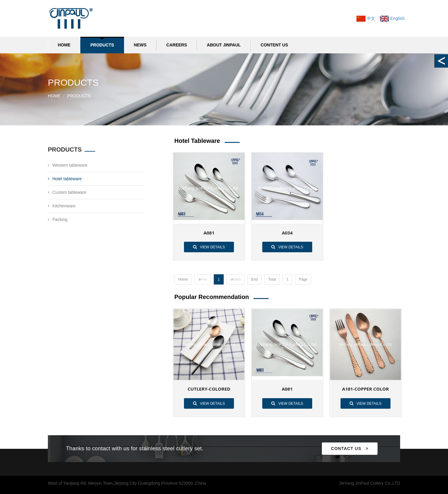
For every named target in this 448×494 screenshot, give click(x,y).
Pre (203, 279)
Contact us (350, 448)
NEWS (140, 45)
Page (303, 279)
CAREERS (177, 45)
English (392, 18)
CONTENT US (274, 45)
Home (64, 45)
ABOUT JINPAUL (224, 45)
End (254, 279)
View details (209, 247)
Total (272, 279)
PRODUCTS (102, 45)
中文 (366, 18)
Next (235, 279)
